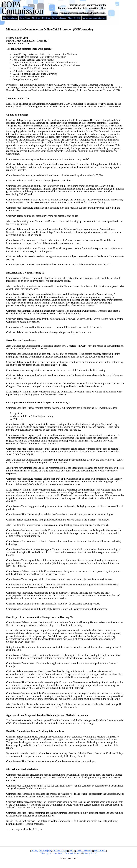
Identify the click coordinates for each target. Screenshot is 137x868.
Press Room (100, 850)
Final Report (45, 850)
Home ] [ (36, 850)
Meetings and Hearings (51, 853)
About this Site (60, 850)
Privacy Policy (90, 853)
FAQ (71, 850)
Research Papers (73, 853)
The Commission (84, 850)
